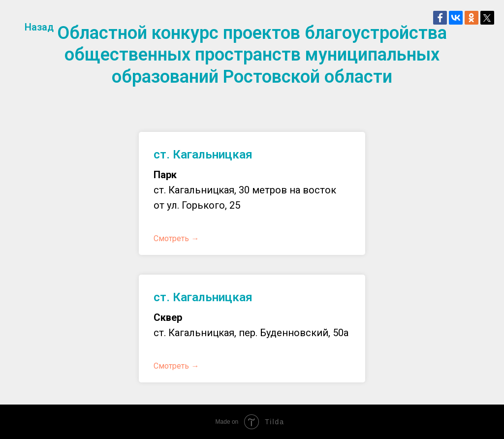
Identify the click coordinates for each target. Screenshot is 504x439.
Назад (39, 27)
